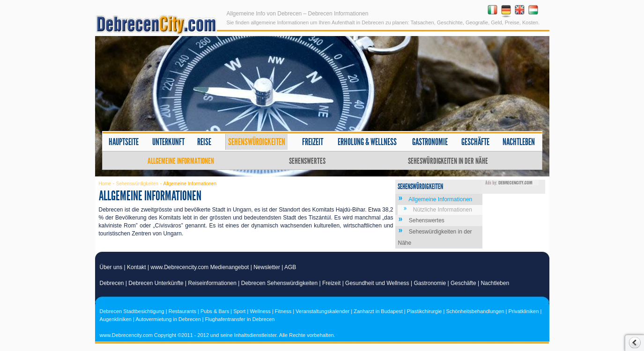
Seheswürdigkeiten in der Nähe (448, 161)
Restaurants (182, 311)
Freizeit (313, 142)
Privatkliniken (524, 311)
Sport (239, 311)
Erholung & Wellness (367, 142)
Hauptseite (124, 142)
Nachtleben (519, 142)
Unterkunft (168, 142)
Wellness (260, 311)
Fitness (283, 311)
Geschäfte (475, 142)
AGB (290, 267)
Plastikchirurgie (425, 311)
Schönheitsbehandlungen (475, 311)
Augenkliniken (116, 319)
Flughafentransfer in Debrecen (240, 319)
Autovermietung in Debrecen (168, 319)
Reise (204, 142)
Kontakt (137, 267)
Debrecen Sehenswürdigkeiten (279, 283)
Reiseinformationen (212, 283)
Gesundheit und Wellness (377, 283)
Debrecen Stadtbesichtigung (132, 311)
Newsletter (267, 267)
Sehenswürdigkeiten (257, 142)
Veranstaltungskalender (322, 311)
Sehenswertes (307, 161)
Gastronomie (430, 142)
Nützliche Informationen (443, 210)
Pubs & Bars (215, 311)
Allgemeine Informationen (181, 161)
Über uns (111, 267)
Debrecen (112, 283)
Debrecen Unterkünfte (156, 283)
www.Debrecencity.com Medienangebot (200, 267)
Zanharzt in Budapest (378, 311)
